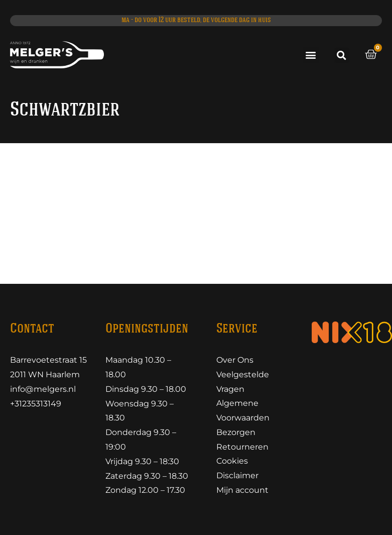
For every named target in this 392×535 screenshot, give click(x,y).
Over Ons (235, 360)
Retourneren (242, 447)
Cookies (232, 461)
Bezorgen (236, 432)
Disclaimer (237, 476)
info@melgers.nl (43, 389)
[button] (311, 55)
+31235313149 (36, 404)
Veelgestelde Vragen (243, 382)
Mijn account (242, 490)
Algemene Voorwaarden (243, 411)
